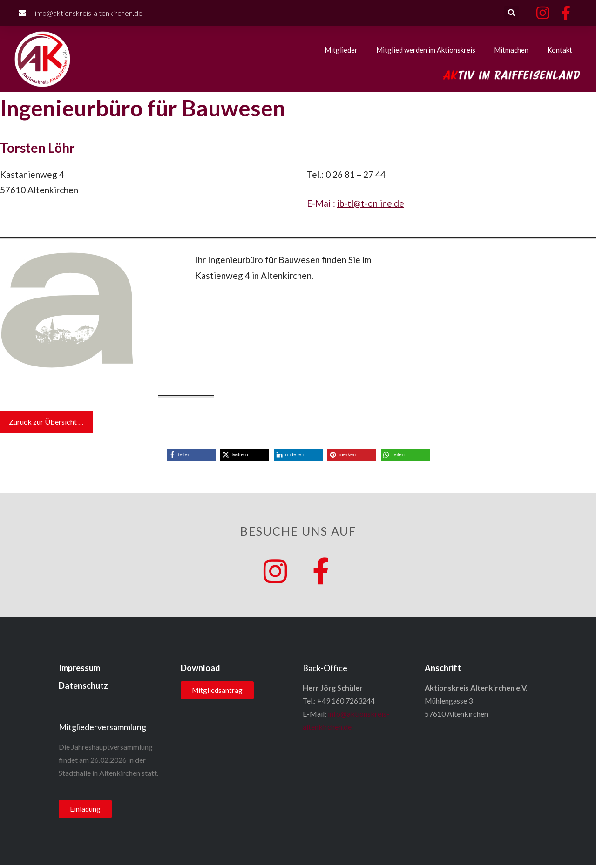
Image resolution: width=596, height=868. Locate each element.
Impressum (79, 671)
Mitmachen (511, 50)
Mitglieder (341, 50)
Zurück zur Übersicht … (46, 422)
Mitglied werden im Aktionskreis (426, 50)
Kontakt (560, 50)
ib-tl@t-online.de (371, 203)
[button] (511, 13)
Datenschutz (83, 689)
